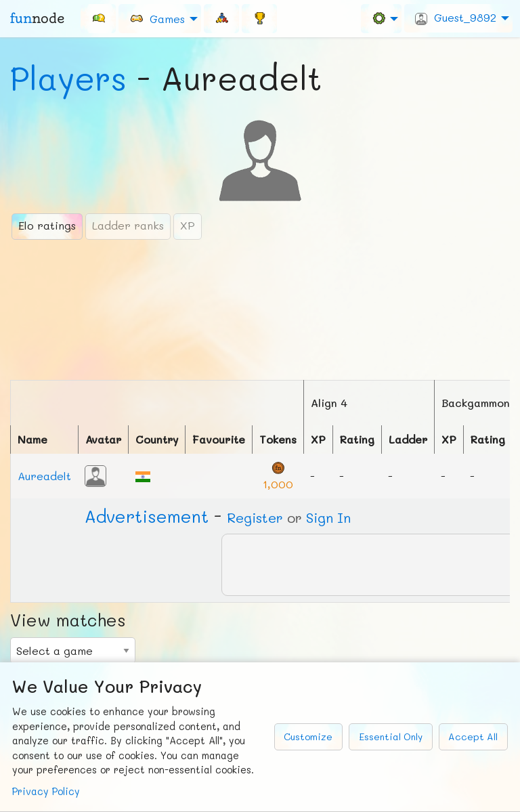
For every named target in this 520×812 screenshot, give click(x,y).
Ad (147, 516)
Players (68, 78)
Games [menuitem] (157, 18)
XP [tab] (188, 225)
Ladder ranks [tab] (128, 225)
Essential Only (391, 736)
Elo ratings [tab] (47, 225)
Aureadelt (44, 476)
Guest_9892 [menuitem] (456, 18)
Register (255, 517)
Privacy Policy (46, 791)
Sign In (328, 517)
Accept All (473, 736)
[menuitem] (98, 18)
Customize (308, 736)
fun (37, 18)
